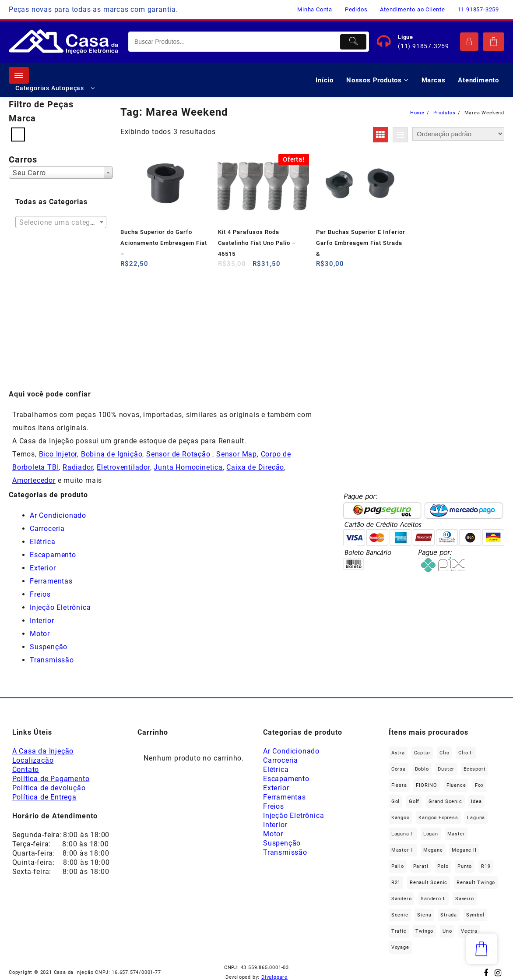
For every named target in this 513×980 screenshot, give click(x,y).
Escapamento (53, 555)
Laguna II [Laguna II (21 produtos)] (403, 834)
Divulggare (274, 977)
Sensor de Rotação (178, 454)
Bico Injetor (58, 454)
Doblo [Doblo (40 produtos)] (422, 769)
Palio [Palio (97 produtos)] (398, 866)
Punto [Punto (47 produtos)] (465, 866)
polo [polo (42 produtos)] (443, 866)
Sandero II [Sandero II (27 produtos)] (433, 899)
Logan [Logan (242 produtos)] (431, 834)
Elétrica (42, 542)
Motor (40, 634)
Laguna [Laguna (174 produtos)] (476, 818)
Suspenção (49, 647)
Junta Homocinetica (188, 467)
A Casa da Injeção (43, 751)
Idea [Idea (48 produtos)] (476, 801)
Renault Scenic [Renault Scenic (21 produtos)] (429, 883)
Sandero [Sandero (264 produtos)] (402, 899)
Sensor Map (237, 454)
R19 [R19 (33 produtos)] (486, 866)
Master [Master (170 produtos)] (456, 834)
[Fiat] (18, 134)
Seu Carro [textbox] (29, 173)
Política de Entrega (44, 797)
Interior (42, 621)
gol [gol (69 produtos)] (395, 801)
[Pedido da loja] (458, 134)
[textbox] (61, 225)
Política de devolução (49, 788)
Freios (40, 594)
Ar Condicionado (58, 515)
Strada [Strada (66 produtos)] (449, 915)
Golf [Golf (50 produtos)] (414, 801)
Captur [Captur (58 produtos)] (422, 753)
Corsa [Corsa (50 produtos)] (399, 769)
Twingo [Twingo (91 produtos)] (424, 931)
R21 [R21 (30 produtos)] (396, 883)
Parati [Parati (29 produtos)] (421, 866)
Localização (33, 760)
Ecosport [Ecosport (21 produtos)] (474, 769)
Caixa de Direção (255, 467)
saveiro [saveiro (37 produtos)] (465, 899)
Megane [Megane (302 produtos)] (433, 850)
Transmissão (52, 660)
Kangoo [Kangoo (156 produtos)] (401, 818)
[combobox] (61, 173)
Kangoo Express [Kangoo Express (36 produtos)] (438, 818)
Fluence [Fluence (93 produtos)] (456, 785)
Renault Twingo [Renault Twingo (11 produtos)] (476, 883)
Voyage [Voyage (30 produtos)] (400, 947)
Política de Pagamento (51, 779)
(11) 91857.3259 (423, 46)
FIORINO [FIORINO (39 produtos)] (427, 785)
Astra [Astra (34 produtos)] (398, 753)
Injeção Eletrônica (60, 607)
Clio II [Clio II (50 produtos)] (466, 753)
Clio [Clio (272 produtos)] (444, 753)
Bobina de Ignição (112, 454)
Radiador (78, 467)
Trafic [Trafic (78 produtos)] (399, 931)
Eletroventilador (123, 467)
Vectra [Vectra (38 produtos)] (469, 931)
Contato (26, 769)
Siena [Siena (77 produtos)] (424, 915)
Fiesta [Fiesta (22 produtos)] (399, 785)
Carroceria (47, 529)
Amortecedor (34, 480)
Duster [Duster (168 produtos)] (446, 769)
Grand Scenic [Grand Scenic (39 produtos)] (445, 801)
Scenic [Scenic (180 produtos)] (400, 915)
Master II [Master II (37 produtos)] (403, 850)
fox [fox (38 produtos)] (479, 785)
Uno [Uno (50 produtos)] (447, 931)
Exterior (43, 568)
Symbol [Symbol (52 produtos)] (475, 915)
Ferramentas (51, 581)
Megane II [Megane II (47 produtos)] (464, 850)
